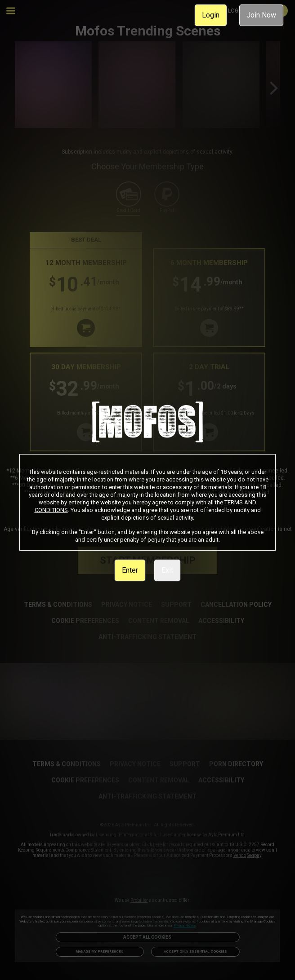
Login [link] (211, 15)
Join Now (261, 15)
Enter (130, 570)
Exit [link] (167, 570)
